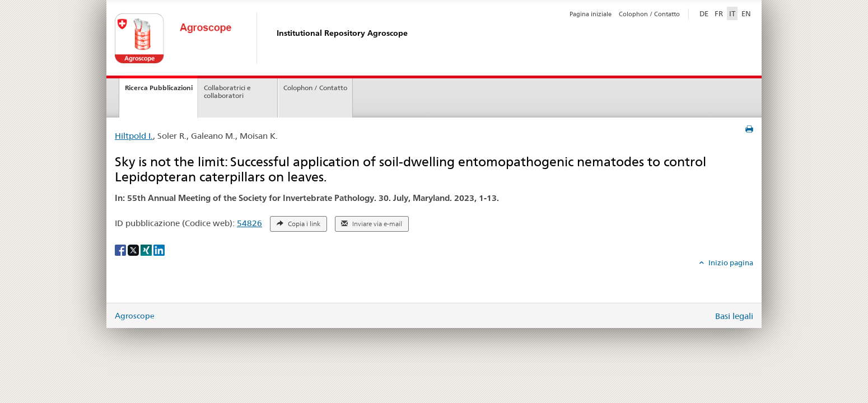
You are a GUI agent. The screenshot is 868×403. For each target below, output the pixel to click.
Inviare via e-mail (372, 224)
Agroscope (135, 316)
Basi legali (734, 316)
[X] (134, 250)
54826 (249, 223)
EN (746, 13)
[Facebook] (121, 250)
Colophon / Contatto (649, 14)
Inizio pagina (730, 263)
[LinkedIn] (159, 250)
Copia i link (298, 224)
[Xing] (147, 250)
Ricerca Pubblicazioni (159, 88)
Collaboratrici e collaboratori (227, 92)
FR (719, 13)
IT (732, 13)
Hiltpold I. (134, 136)
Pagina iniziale (591, 14)
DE (705, 13)
